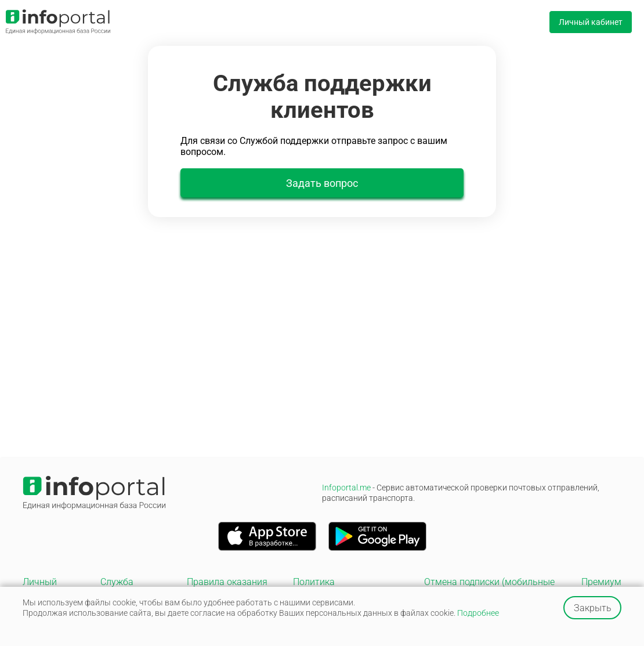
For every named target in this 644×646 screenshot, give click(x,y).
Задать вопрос (322, 183)
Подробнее (478, 613)
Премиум (601, 582)
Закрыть (593, 608)
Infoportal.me (461, 493)
